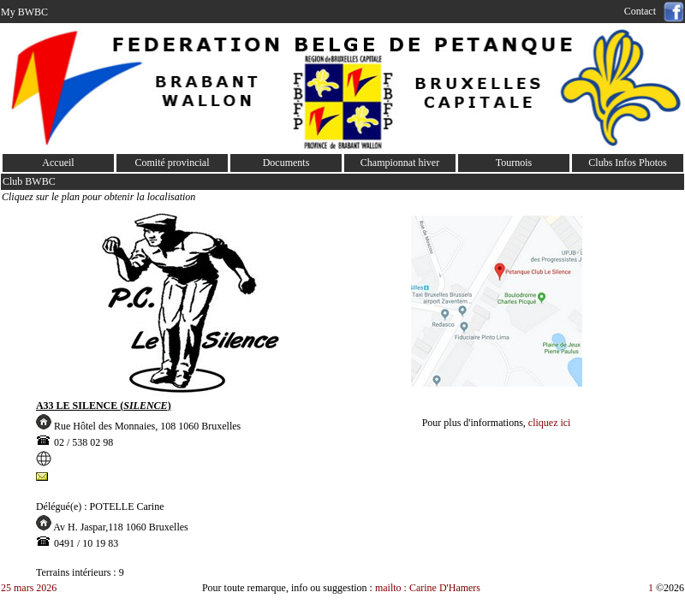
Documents (286, 163)
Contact (643, 11)
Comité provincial (173, 163)
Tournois (514, 163)
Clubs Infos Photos (627, 163)
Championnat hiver (400, 163)
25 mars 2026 (29, 588)
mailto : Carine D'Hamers (429, 588)
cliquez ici (550, 423)
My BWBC (24, 12)
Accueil (58, 163)
